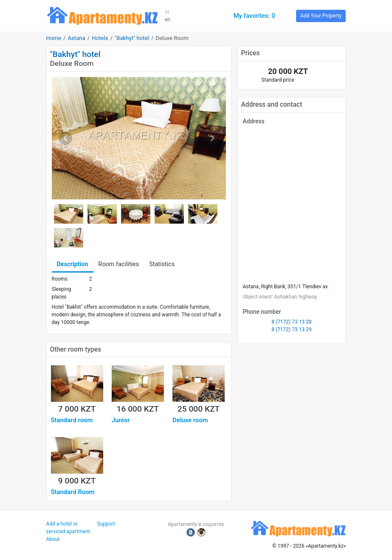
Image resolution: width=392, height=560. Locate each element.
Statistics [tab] (162, 264)
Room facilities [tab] (119, 264)
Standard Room (73, 492)
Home (54, 38)
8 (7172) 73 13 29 (291, 330)
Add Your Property (321, 16)
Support (106, 524)
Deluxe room (190, 420)
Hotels (100, 38)
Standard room (72, 420)
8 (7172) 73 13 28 (291, 322)
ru (167, 12)
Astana (76, 38)
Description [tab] (73, 264)
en (168, 20)
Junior (121, 420)
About (53, 539)
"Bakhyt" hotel (132, 38)
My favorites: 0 (255, 16)
